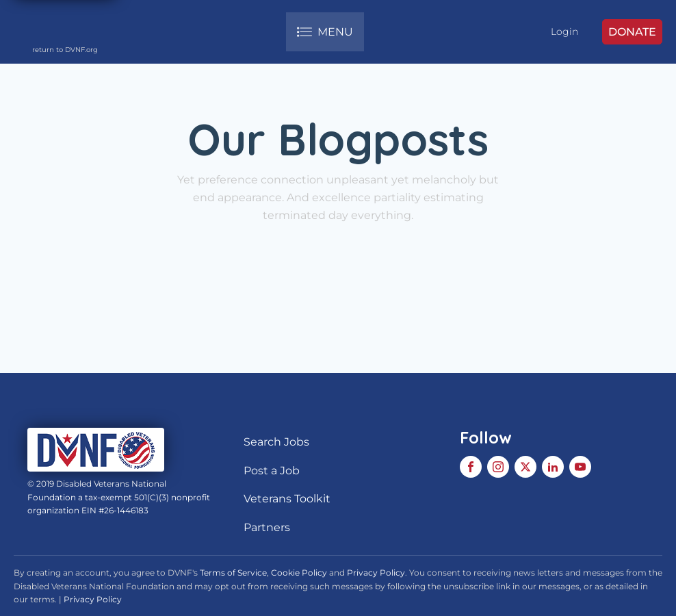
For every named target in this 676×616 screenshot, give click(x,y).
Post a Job (272, 471)
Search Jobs (276, 442)
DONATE (632, 32)
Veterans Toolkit (287, 499)
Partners (267, 527)
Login (564, 31)
